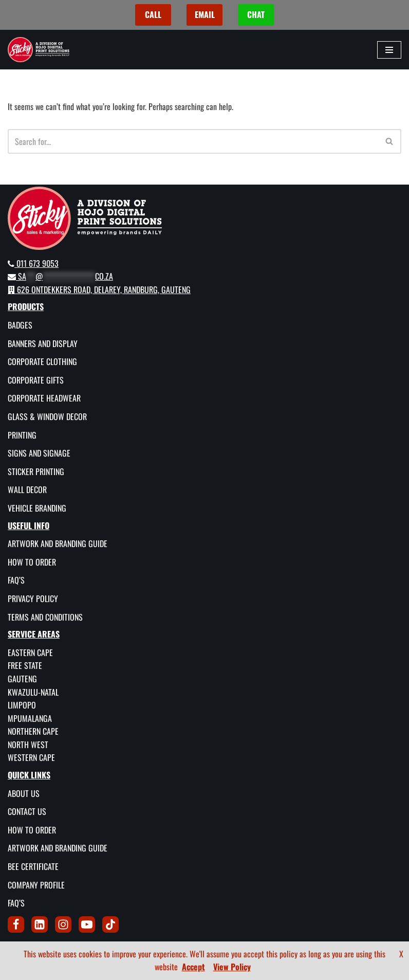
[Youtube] (87, 924)
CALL (153, 14)
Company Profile (36, 885)
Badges (20, 325)
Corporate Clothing (42, 361)
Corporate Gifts (36, 380)
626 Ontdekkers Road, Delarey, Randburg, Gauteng (99, 289)
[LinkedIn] (40, 924)
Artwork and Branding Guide (58, 543)
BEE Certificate (33, 866)
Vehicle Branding (37, 508)
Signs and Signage (39, 453)
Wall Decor (27, 489)
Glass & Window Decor (47, 416)
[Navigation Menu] (389, 50)
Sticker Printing (36, 471)
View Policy (232, 967)
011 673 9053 (33, 263)
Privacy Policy (33, 598)
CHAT (256, 14)
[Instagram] (63, 924)
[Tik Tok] (110, 924)
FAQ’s (16, 580)
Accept (193, 967)
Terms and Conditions (45, 617)
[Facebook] (16, 924)
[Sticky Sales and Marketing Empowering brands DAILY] (39, 50)
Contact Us (27, 811)
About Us (24, 793)
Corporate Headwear (44, 398)
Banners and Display (43, 343)
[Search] (193, 141)
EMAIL (205, 14)
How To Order (32, 562)
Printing (22, 435)
